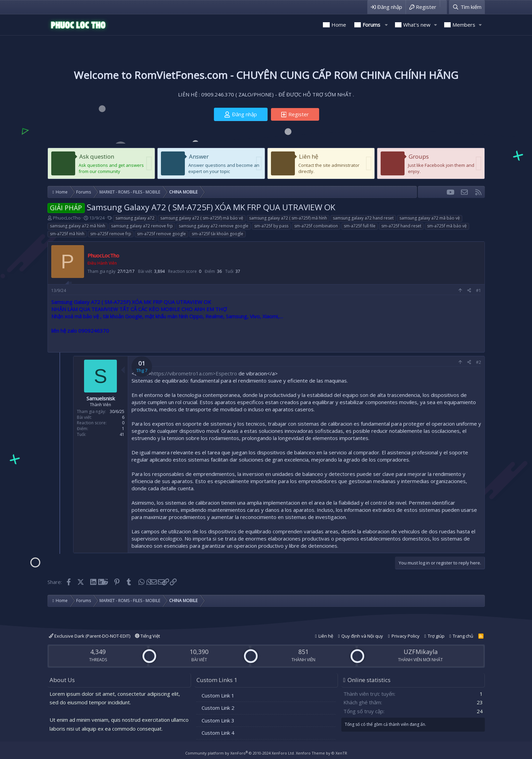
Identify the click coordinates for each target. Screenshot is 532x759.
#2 (479, 362)
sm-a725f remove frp (111, 234)
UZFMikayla (421, 652)
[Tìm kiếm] (467, 7)
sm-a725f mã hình (67, 234)
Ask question (97, 156)
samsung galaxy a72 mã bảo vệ (430, 218)
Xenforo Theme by (322, 753)
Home (339, 25)
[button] (386, 25)
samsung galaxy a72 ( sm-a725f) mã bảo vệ (202, 218)
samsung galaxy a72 (135, 218)
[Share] (469, 291)
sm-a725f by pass (271, 226)
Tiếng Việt (147, 636)
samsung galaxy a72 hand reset (363, 218)
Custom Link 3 (218, 720)
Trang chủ (463, 636)
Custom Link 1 (218, 695)
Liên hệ (309, 156)
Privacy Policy (406, 636)
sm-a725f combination (316, 226)
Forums (371, 25)
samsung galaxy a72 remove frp (142, 226)
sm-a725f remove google (161, 234)
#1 (479, 290)
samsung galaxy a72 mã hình (78, 226)
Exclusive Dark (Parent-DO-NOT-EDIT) (90, 636)
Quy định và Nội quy (362, 636)
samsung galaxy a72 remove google (214, 226)
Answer (199, 156)
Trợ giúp (436, 636)
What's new (417, 25)
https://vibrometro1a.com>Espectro (194, 373)
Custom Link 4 (218, 733)
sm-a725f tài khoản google (217, 234)
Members (464, 25)
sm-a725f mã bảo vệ (447, 226)
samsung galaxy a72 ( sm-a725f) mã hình (288, 218)
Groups (419, 156)
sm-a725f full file (360, 226)
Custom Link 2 (218, 708)
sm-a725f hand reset (401, 226)
